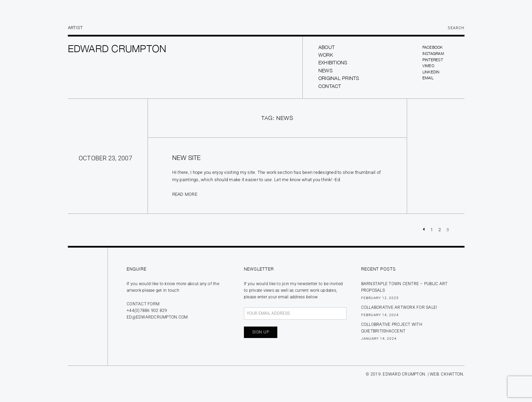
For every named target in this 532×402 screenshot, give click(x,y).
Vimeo (428, 66)
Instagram (433, 53)
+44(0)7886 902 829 (147, 311)
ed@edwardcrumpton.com (157, 317)
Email (428, 78)
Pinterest (433, 60)
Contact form (143, 304)
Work (326, 55)
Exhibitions (333, 62)
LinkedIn (431, 72)
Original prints (339, 78)
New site (187, 158)
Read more (185, 194)
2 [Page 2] (440, 229)
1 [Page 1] (432, 229)
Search (456, 28)
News (325, 70)
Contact (330, 86)
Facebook (433, 47)
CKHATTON (452, 374)
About (327, 47)
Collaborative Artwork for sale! (399, 307)
